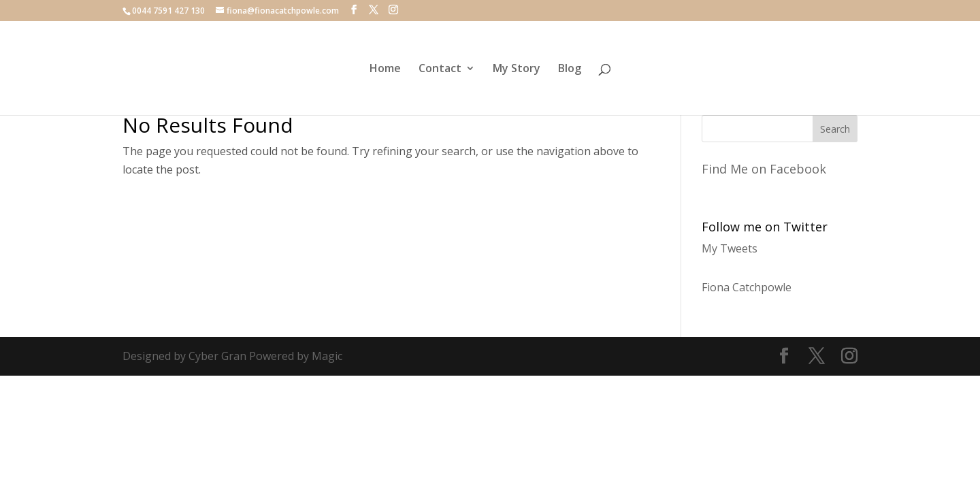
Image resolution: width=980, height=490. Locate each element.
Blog (570, 69)
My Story (517, 69)
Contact (440, 69)
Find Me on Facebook (764, 169)
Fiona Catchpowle (747, 287)
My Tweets (730, 248)
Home (385, 69)
